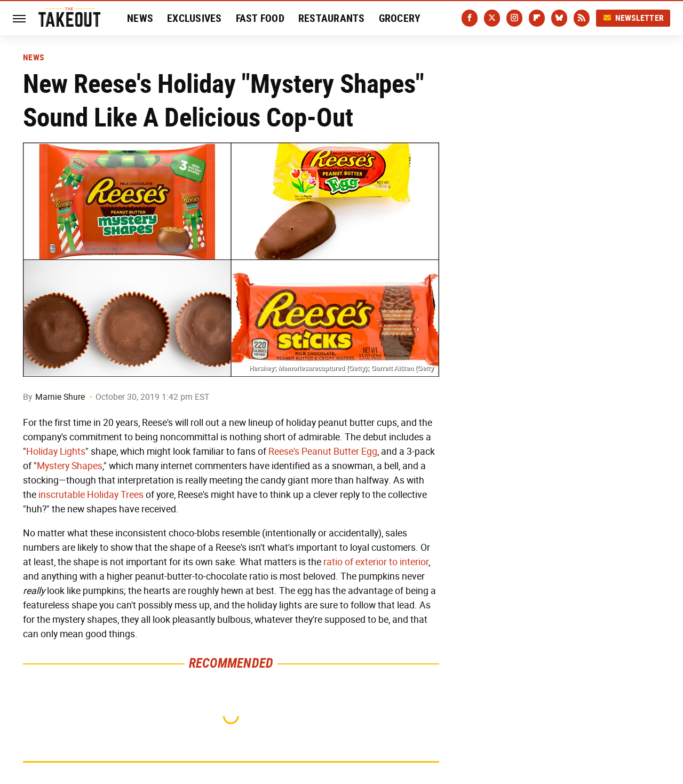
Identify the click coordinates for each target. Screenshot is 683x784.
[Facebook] (470, 18)
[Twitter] (492, 18)
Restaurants (332, 18)
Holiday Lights (56, 452)
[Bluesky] (559, 18)
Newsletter (633, 18)
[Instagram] (514, 18)
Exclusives (194, 18)
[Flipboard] (537, 18)
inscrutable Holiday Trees (91, 495)
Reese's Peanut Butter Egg (323, 452)
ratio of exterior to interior (376, 562)
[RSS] (582, 18)
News (140, 18)
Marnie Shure (60, 397)
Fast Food (260, 18)
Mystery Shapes (70, 466)
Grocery (400, 18)
